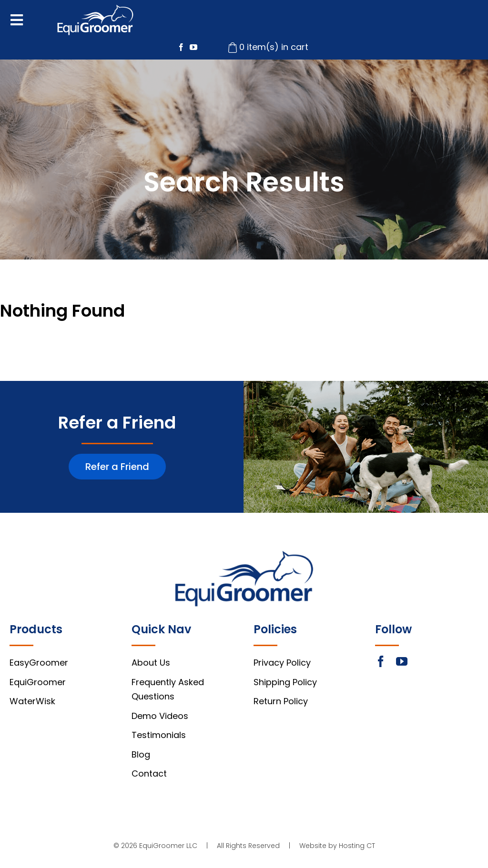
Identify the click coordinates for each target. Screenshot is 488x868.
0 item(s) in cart (274, 47)
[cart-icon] (233, 46)
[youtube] (193, 47)
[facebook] (181, 47)
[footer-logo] (244, 555)
